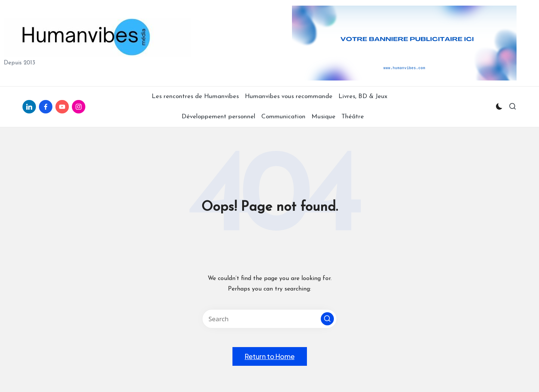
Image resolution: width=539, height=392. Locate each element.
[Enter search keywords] (269, 319)
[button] (327, 319)
